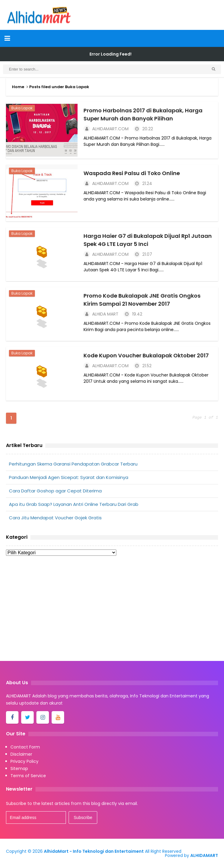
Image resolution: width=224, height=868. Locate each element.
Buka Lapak (22, 108)
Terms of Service (28, 776)
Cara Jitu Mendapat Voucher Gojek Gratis (55, 518)
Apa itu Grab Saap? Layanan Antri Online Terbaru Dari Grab (74, 504)
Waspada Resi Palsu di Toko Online (132, 173)
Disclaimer (21, 754)
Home (18, 87)
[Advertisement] (112, 610)
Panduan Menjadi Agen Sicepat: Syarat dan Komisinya (69, 477)
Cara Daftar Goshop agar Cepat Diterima (55, 491)
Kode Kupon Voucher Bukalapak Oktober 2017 (146, 355)
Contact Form (25, 747)
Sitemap (19, 769)
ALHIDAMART (204, 855)
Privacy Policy (24, 761)
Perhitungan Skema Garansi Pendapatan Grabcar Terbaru (73, 464)
